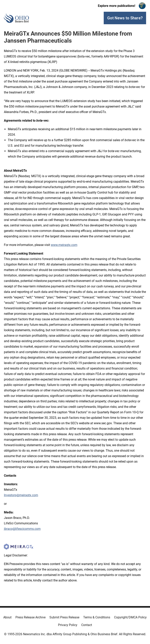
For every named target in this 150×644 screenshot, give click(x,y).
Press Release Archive (30, 617)
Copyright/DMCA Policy (130, 617)
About (7, 617)
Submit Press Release (64, 617)
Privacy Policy (68, 625)
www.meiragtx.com (64, 245)
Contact (87, 625)
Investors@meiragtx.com (21, 495)
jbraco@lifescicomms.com (22, 529)
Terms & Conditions (97, 617)
